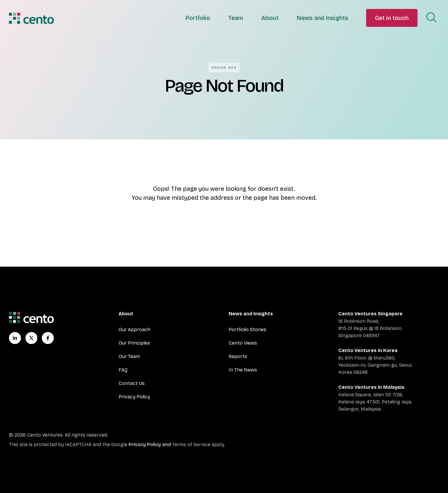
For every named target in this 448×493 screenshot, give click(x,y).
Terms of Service (191, 444)
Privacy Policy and (150, 444)
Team (236, 18)
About (270, 18)
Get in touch (392, 18)
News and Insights (322, 18)
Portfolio (198, 18)
